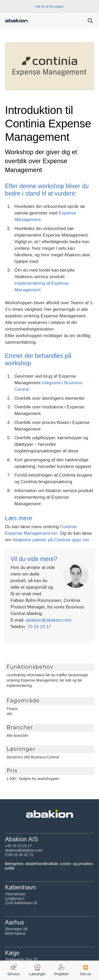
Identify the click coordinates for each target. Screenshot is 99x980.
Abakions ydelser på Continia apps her (51, 540)
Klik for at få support (49, 7)
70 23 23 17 (39, 627)
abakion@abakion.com (48, 620)
